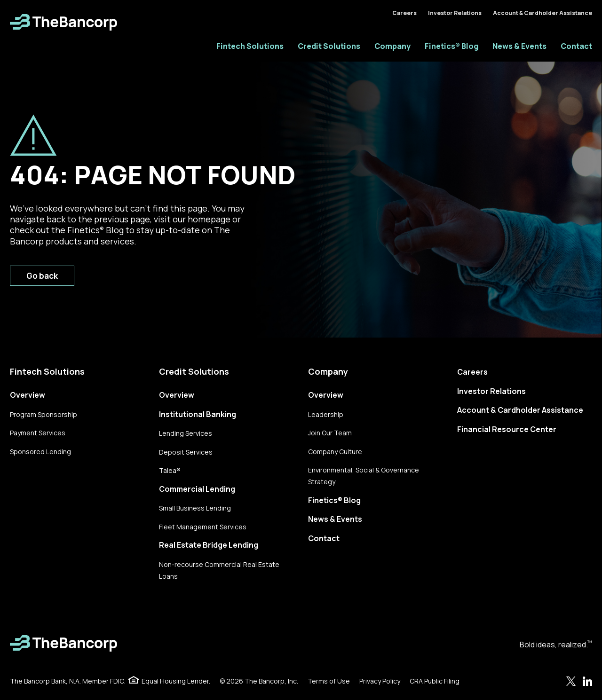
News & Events (519, 46)
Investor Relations (455, 13)
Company (392, 46)
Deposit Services (186, 452)
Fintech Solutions (250, 46)
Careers (404, 13)
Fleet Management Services (203, 527)
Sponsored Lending (40, 452)
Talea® (170, 470)
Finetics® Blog (451, 46)
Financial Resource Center (507, 429)
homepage (209, 219)
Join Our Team (330, 433)
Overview (28, 395)
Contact (576, 46)
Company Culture (335, 452)
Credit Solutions (329, 46)
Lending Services (186, 433)
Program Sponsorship (44, 414)
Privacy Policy (380, 681)
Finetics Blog (95, 230)
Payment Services (38, 433)
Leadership (326, 414)
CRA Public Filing (435, 681)
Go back (42, 276)
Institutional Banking (198, 414)
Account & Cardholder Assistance (543, 13)
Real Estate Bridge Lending (209, 545)
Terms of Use (329, 681)
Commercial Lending (197, 489)
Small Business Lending (195, 508)
